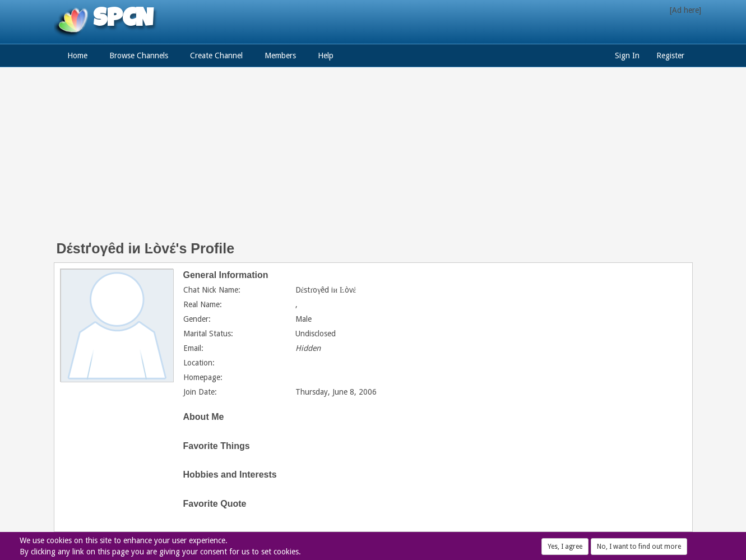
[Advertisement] (373, 160)
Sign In (627, 55)
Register (670, 55)
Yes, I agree (565, 547)
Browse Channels (139, 55)
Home (77, 55)
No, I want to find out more (639, 547)
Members (280, 55)
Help (326, 55)
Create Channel (216, 55)
